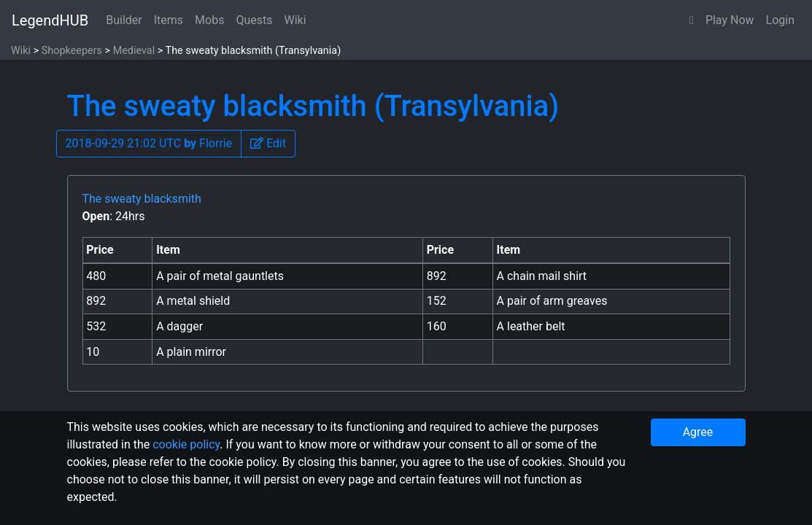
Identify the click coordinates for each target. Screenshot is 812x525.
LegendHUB (50, 20)
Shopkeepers (72, 51)
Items (169, 20)
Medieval (134, 51)
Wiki (295, 20)
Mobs (209, 20)
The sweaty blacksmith (142, 199)
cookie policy (186, 444)
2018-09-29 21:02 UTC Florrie (149, 143)
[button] (692, 20)
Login (780, 20)
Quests (254, 20)
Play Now (730, 20)
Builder (124, 20)
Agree (698, 432)
